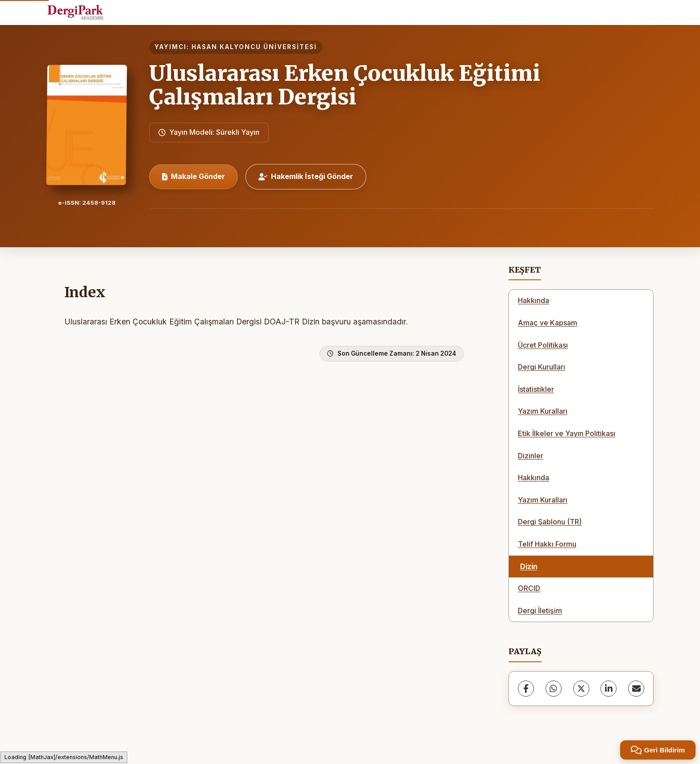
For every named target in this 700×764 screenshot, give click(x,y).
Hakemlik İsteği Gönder (306, 176)
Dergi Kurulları (542, 367)
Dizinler (531, 456)
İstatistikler (536, 389)
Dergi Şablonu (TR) (550, 522)
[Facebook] (526, 689)
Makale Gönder (194, 176)
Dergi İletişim (540, 610)
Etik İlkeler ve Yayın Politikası (567, 433)
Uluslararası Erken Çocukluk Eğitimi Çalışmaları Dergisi (345, 85)
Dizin (529, 566)
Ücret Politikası (543, 345)
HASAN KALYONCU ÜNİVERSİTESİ (254, 47)
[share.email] (636, 689)
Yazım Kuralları (543, 411)
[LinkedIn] (608, 689)
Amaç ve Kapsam (548, 323)
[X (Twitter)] (581, 689)
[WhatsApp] (554, 689)
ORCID (529, 588)
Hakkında (533, 300)
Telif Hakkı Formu (547, 544)
